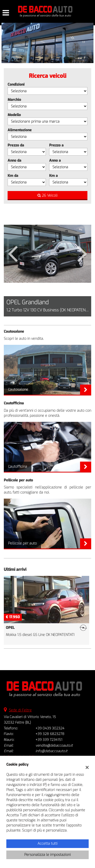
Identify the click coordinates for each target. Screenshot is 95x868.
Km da (13, 176)
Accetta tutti (48, 844)
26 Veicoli (48, 195)
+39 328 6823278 (50, 734)
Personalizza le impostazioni (48, 855)
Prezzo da (16, 145)
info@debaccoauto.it (51, 751)
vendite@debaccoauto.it (54, 746)
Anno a (55, 161)
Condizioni (16, 84)
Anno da (14, 161)
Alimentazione (20, 130)
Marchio (14, 100)
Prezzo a (56, 145)
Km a (53, 176)
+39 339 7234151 (49, 740)
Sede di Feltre (20, 710)
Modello (14, 115)
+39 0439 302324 (50, 728)
